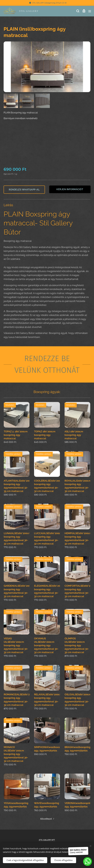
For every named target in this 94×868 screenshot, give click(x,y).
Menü (90, 11)
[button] (78, 11)
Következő (46, 819)
